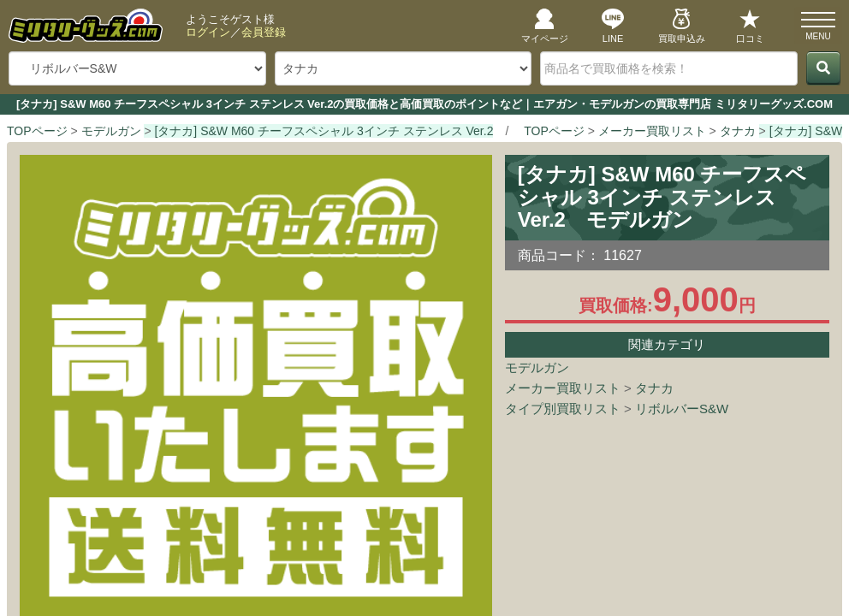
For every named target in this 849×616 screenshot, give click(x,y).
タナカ (654, 388)
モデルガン (537, 367)
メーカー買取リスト (563, 388)
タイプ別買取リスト (563, 409)
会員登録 (264, 32)
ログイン (208, 32)
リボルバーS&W (682, 409)
